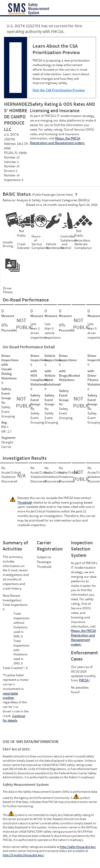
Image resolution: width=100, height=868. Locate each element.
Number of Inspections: (13, 178)
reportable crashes (10, 696)
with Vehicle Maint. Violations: (53, 378)
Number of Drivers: (12, 168)
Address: (10, 144)
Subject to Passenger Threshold (44, 562)
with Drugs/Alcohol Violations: (69, 375)
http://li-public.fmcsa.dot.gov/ (23, 855)
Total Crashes (13, 668)
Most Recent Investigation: (12, 598)
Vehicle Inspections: (54, 358)
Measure (7, 316)
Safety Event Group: (6, 393)
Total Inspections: (15, 605)
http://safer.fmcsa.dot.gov (78, 847)
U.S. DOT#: (12, 135)
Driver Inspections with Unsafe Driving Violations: (10, 367)
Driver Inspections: (40, 358)
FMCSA (84, 680)
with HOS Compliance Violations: (39, 378)
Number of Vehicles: (12, 160)
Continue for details (14, 718)
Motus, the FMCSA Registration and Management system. (57, 141)
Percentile (7, 330)
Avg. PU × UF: (5, 427)
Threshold (25, 502)
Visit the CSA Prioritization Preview (59, 90)
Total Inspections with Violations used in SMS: (21, 652)
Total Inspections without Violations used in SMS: (21, 625)
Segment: (9, 438)
